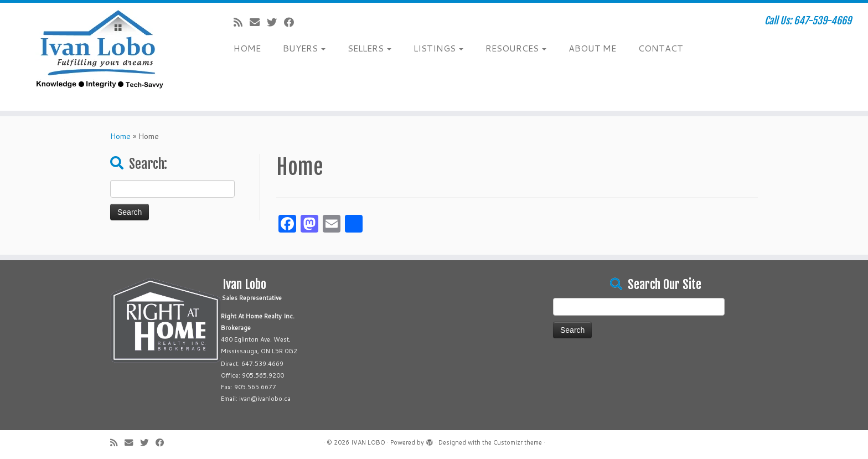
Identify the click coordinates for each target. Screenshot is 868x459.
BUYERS (304, 48)
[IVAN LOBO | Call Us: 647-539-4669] (100, 57)
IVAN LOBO (368, 442)
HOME (247, 48)
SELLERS (370, 48)
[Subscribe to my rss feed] (242, 22)
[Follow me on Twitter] (275, 22)
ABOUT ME (592, 48)
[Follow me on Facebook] (293, 22)
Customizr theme (518, 442)
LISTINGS (438, 48)
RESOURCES (516, 48)
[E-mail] (258, 22)
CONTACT (661, 48)
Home (120, 136)
